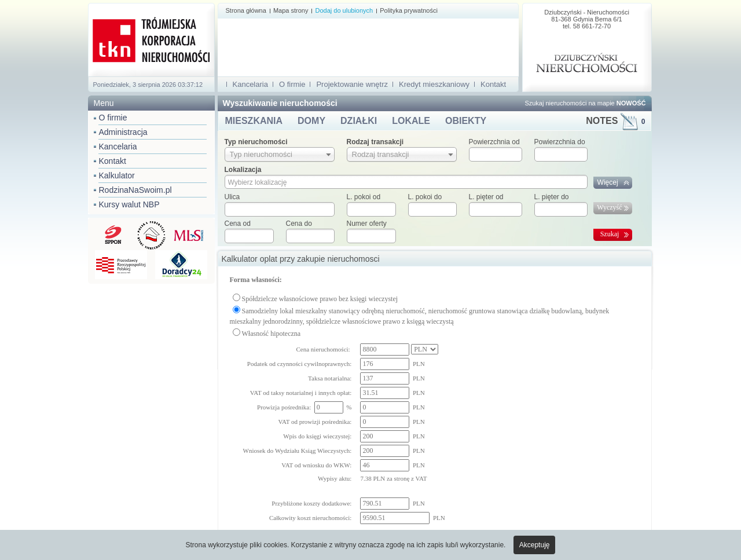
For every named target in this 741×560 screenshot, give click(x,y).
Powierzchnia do (560, 142)
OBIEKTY (466, 121)
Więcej (608, 182)
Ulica (232, 197)
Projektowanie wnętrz (352, 84)
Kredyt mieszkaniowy (434, 84)
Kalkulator (117, 175)
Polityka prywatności (409, 10)
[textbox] (280, 209)
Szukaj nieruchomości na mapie (585, 103)
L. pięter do (552, 197)
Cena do (299, 224)
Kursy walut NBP (129, 204)
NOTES (615, 121)
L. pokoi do (425, 197)
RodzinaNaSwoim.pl (135, 190)
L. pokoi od (364, 197)
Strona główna (246, 10)
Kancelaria (118, 147)
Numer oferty (367, 224)
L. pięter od (486, 197)
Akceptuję (535, 545)
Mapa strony (291, 10)
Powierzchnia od (494, 142)
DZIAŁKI (359, 121)
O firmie (113, 118)
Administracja (123, 132)
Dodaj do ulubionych (344, 10)
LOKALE (411, 121)
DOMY (311, 121)
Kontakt (113, 161)
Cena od (238, 224)
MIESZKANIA (254, 121)
